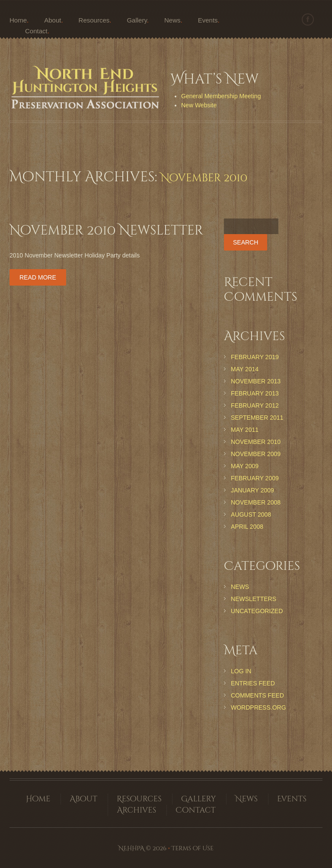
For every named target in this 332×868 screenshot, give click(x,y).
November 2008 (256, 502)
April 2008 (247, 527)
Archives (136, 810)
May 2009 (245, 466)
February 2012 (255, 405)
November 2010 (256, 442)
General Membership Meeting (221, 96)
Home (18, 20)
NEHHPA (131, 848)
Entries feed (253, 683)
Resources (94, 20)
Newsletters (254, 599)
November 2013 (256, 381)
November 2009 (256, 454)
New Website (199, 105)
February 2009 (255, 478)
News (172, 20)
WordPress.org (259, 707)
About (53, 20)
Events (208, 20)
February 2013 (255, 393)
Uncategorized (257, 611)
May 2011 (245, 430)
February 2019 (255, 357)
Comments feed (257, 695)
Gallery (137, 20)
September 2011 (257, 418)
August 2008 (251, 514)
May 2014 (245, 369)
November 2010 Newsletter (106, 231)
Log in (241, 671)
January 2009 (252, 490)
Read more (38, 277)
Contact (36, 31)
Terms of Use (193, 848)
